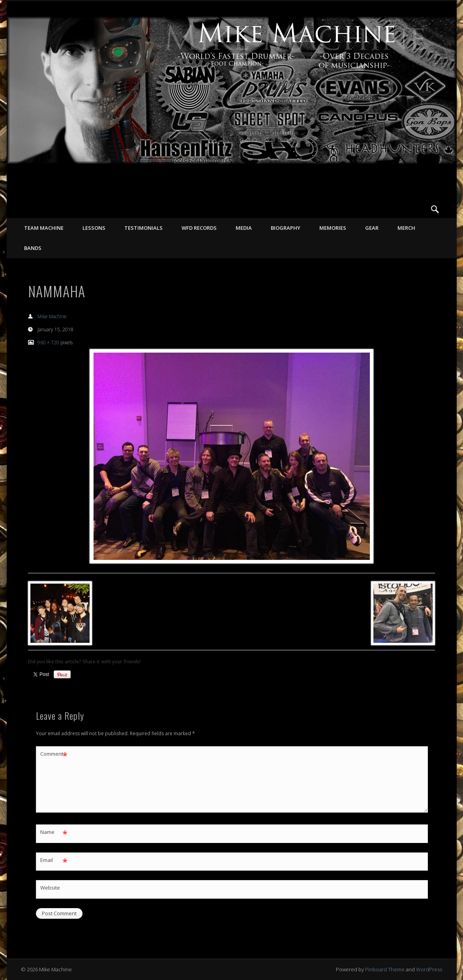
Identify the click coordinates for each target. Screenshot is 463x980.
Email (54, 860)
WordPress (429, 969)
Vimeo (419, 209)
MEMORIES (333, 228)
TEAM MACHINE (44, 228)
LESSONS (94, 228)
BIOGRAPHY (286, 228)
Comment (54, 754)
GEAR (372, 228)
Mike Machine (52, 316)
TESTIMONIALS (143, 228)
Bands (33, 248)
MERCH (406, 228)
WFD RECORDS (199, 228)
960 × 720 (48, 343)
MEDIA (244, 228)
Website (50, 888)
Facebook (403, 209)
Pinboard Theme (385, 969)
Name (54, 832)
